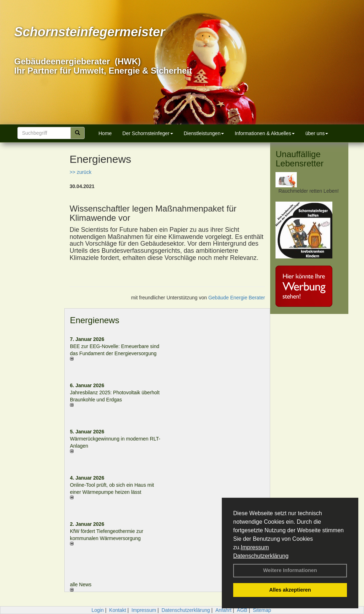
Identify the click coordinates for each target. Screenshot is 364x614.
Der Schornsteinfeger (148, 133)
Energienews (95, 320)
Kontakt (117, 610)
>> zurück (81, 172)
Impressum (255, 547)
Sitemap (262, 610)
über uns (317, 133)
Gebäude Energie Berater (237, 298)
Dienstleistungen (204, 133)
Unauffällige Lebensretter (299, 159)
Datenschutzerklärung (261, 556)
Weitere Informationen (290, 570)
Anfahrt (223, 610)
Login (97, 610)
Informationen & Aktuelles (265, 133)
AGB (242, 610)
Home (105, 133)
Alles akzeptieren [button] (290, 590)
